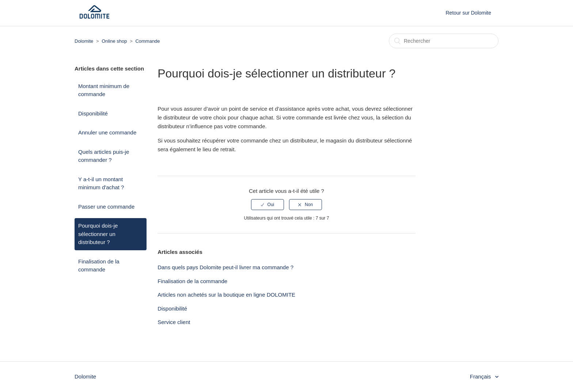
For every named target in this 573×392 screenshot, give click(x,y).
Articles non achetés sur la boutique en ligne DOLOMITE (226, 295)
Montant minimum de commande (104, 90)
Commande (147, 41)
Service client (174, 322)
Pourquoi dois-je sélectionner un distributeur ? (98, 234)
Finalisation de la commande (99, 266)
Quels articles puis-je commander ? (104, 156)
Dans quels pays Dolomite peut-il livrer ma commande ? (225, 267)
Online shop (114, 41)
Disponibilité (93, 113)
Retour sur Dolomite (469, 13)
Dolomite (84, 41)
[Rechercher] (444, 41)
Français (481, 376)
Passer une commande (106, 207)
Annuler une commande (107, 132)
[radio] (267, 205)
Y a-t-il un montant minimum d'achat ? (101, 183)
